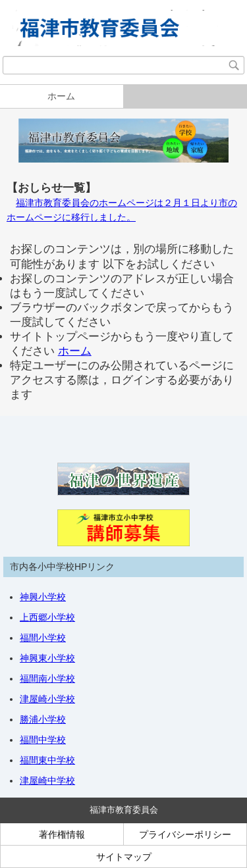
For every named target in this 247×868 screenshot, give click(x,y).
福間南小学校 (47, 678)
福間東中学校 (47, 760)
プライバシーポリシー (185, 834)
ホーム (61, 96)
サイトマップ (124, 857)
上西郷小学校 (47, 617)
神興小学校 (43, 597)
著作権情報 (62, 834)
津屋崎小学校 (47, 699)
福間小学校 (43, 638)
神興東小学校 (47, 658)
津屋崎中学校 (47, 780)
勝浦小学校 (43, 719)
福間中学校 (43, 740)
